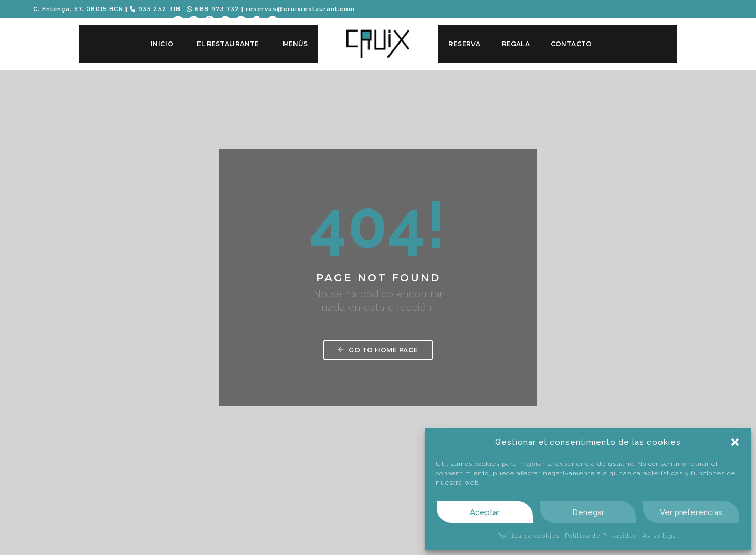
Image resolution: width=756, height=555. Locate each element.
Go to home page (378, 270)
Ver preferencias (691, 512)
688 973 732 (214, 9)
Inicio (161, 44)
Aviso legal (661, 536)
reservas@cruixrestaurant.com (301, 9)
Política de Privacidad (601, 536)
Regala (515, 44)
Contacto (571, 44)
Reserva (464, 44)
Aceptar (485, 512)
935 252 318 (156, 9)
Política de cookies (528, 536)
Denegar (588, 512)
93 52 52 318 (265, 486)
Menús (295, 44)
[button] (735, 442)
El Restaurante (228, 44)
